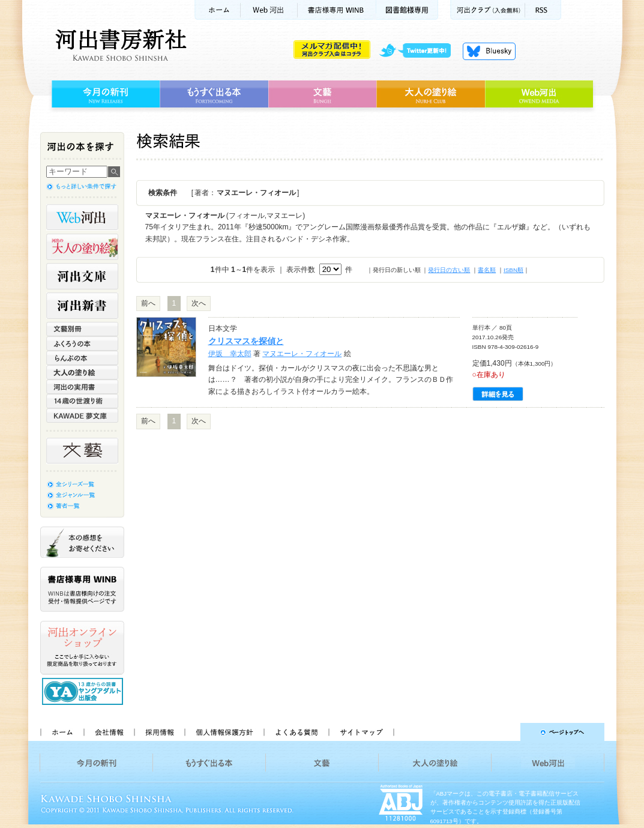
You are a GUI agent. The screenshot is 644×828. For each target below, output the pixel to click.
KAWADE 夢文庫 (82, 416)
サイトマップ (361, 732)
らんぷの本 (82, 358)
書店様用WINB (337, 10)
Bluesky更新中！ (489, 51)
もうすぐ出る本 (214, 94)
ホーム (217, 10)
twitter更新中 (419, 51)
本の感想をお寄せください (82, 542)
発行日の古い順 (449, 270)
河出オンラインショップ (82, 648)
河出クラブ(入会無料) (488, 10)
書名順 (487, 270)
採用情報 (159, 732)
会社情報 (109, 732)
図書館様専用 (407, 10)
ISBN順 (513, 270)
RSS (543, 10)
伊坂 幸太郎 (230, 354)
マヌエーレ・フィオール (302, 354)
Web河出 (269, 10)
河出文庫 (82, 276)
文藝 (322, 94)
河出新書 (82, 306)
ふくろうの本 (82, 343)
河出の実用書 (82, 387)
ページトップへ (504, 732)
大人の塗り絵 (431, 94)
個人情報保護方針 (224, 732)
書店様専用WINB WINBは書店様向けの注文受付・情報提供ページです (82, 589)
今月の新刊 (104, 94)
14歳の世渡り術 (82, 401)
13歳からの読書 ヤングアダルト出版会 (84, 691)
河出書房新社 (119, 45)
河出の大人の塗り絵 (82, 247)
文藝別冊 (82, 329)
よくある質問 (296, 732)
